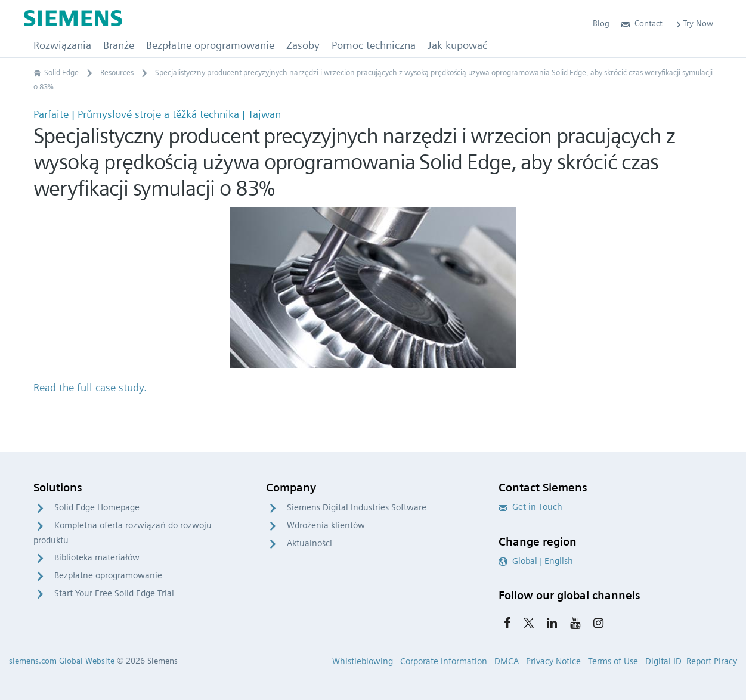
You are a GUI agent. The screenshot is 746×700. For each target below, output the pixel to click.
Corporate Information (444, 661)
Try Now (694, 23)
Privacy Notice (553, 661)
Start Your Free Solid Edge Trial (114, 593)
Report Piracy (712, 661)
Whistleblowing (363, 661)
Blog (601, 23)
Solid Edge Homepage (97, 507)
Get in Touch (530, 507)
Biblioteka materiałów (97, 557)
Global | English (536, 561)
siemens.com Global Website (62, 661)
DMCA (507, 661)
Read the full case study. (90, 387)
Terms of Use (613, 661)
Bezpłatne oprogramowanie (108, 575)
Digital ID (663, 661)
